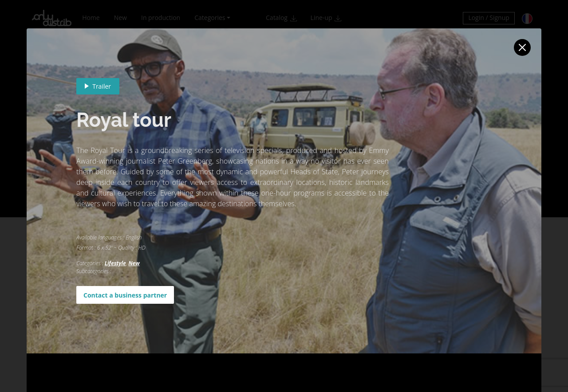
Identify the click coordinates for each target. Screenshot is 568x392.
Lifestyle (115, 263)
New (134, 263)
